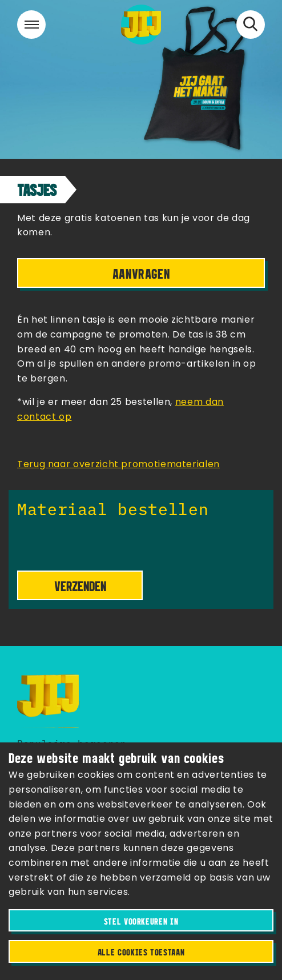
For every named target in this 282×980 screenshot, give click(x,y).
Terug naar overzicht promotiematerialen (118, 465)
